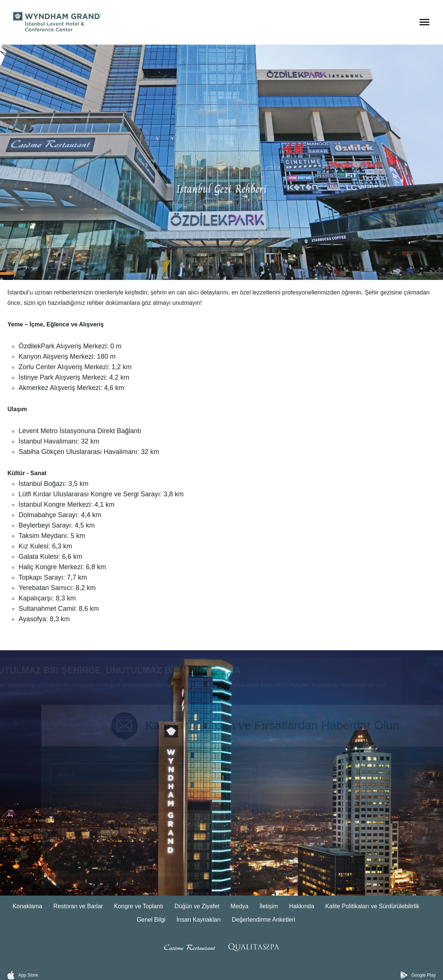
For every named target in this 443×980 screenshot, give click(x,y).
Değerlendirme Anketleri (264, 920)
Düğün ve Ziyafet (197, 906)
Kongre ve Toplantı (139, 906)
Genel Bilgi (151, 920)
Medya (239, 906)
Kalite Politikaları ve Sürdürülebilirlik (372, 906)
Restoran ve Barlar (78, 906)
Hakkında (302, 906)
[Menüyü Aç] (424, 22)
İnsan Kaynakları (199, 920)
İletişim (269, 906)
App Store (23, 975)
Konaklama (28, 906)
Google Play (418, 975)
